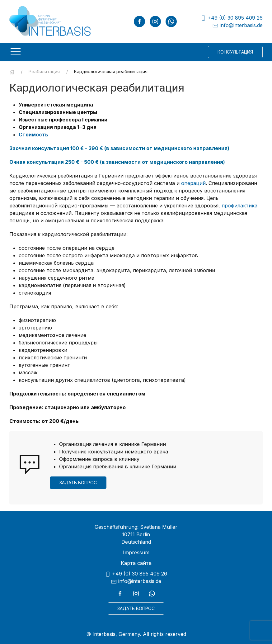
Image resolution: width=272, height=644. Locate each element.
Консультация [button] (235, 52)
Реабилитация (44, 71)
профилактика (239, 206)
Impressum (136, 552)
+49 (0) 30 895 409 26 (232, 18)
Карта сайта (136, 563)
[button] (16, 52)
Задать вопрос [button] (78, 483)
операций (193, 183)
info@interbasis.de (238, 25)
